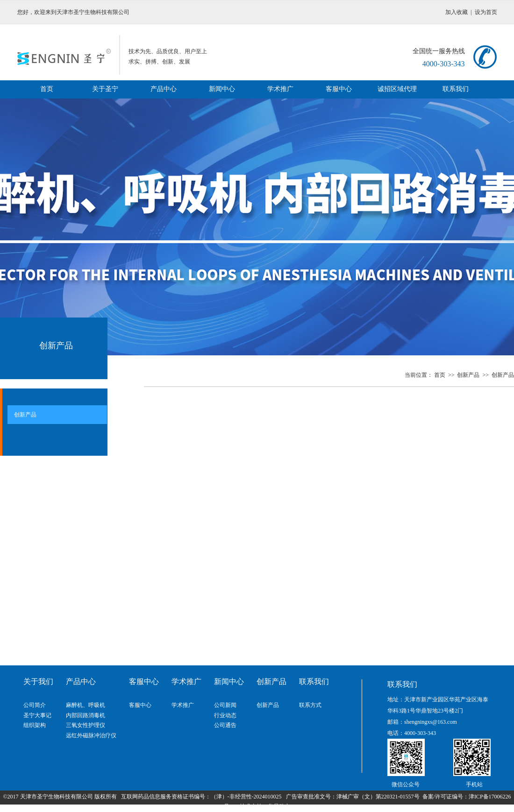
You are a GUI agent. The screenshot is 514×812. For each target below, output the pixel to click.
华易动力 (279, 806)
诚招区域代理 (397, 89)
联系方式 (310, 705)
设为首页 (486, 12)
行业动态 (225, 715)
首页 (47, 89)
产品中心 (164, 89)
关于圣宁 (105, 89)
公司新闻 (225, 705)
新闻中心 (222, 89)
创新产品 (469, 375)
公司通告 (225, 725)
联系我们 (456, 89)
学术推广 (280, 89)
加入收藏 (457, 12)
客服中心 (339, 89)
